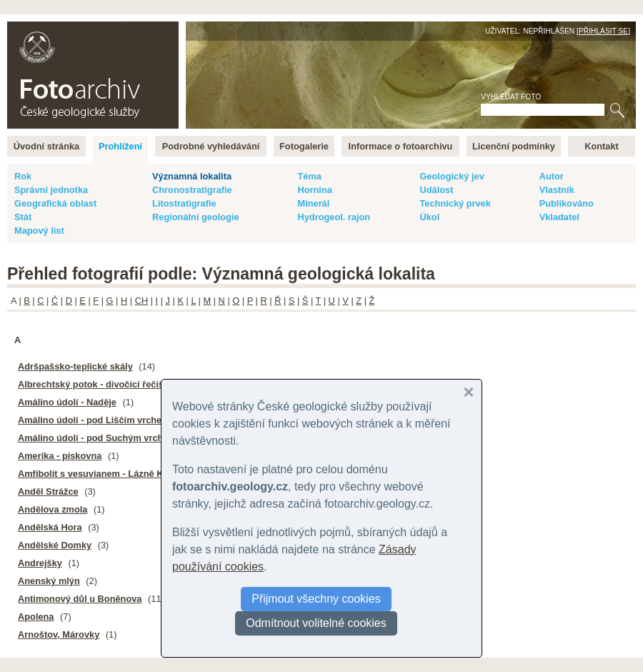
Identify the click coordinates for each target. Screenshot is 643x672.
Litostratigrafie (184, 203)
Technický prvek (455, 203)
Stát (23, 217)
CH (141, 301)
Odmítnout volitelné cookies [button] (316, 623)
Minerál (313, 203)
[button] (469, 392)
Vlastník (557, 190)
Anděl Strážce (48, 491)
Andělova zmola (53, 509)
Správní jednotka (51, 190)
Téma (309, 176)
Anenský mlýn (49, 581)
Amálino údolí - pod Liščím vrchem (94, 420)
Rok (23, 176)
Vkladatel (559, 217)
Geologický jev (452, 176)
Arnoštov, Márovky (59, 634)
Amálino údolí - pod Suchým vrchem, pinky (111, 438)
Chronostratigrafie (192, 190)
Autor (552, 176)
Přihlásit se (603, 31)
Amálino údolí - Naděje (67, 402)
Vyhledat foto (511, 97)
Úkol (429, 217)
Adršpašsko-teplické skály (75, 366)
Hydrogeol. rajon (334, 217)
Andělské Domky (55, 545)
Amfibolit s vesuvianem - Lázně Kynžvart (106, 474)
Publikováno (567, 203)
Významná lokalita (192, 176)
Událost (436, 190)
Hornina (314, 190)
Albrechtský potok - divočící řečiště (95, 384)
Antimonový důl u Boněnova (80, 599)
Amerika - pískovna (60, 456)
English (161, 29)
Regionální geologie (196, 217)
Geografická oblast (55, 203)
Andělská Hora (50, 527)
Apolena (36, 617)
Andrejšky (40, 563)
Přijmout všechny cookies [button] (316, 599)
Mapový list (39, 231)
